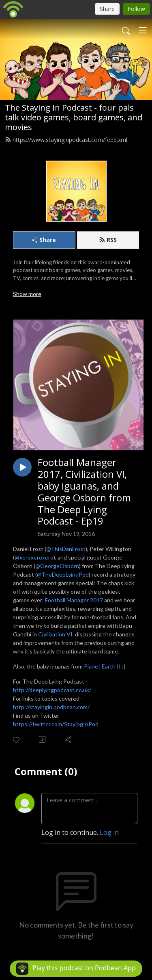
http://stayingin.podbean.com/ (51, 707)
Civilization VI (55, 634)
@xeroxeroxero (34, 557)
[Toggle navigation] (143, 30)
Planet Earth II (102, 666)
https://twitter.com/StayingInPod (56, 724)
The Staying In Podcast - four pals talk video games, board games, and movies (74, 117)
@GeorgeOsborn (57, 566)
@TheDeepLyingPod (63, 574)
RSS (108, 240)
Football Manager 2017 (74, 600)
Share (44, 240)
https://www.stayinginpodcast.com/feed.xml (66, 140)
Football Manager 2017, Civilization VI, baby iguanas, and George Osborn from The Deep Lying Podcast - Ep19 (84, 492)
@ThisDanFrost (66, 549)
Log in (109, 832)
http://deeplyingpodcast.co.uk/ (52, 690)
